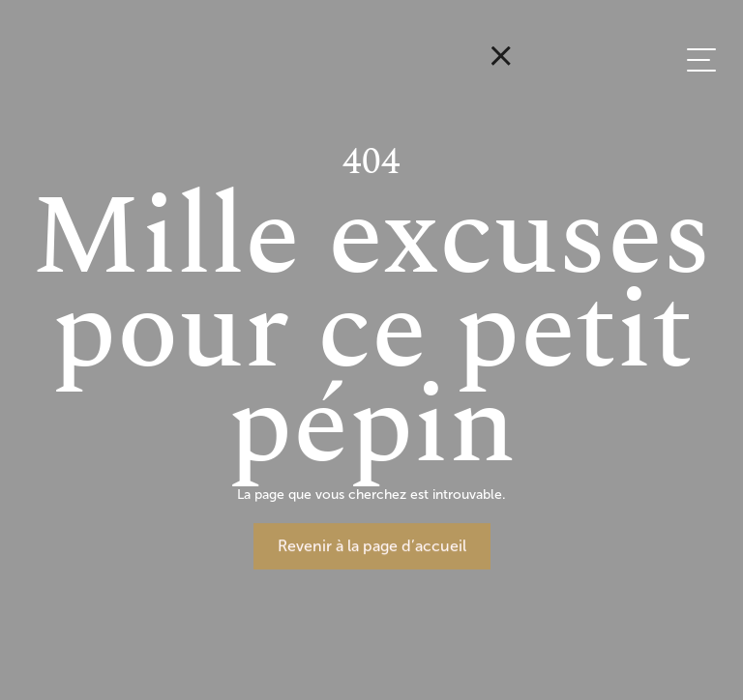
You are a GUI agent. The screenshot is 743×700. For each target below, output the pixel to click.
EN (711, 194)
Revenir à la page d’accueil (372, 546)
